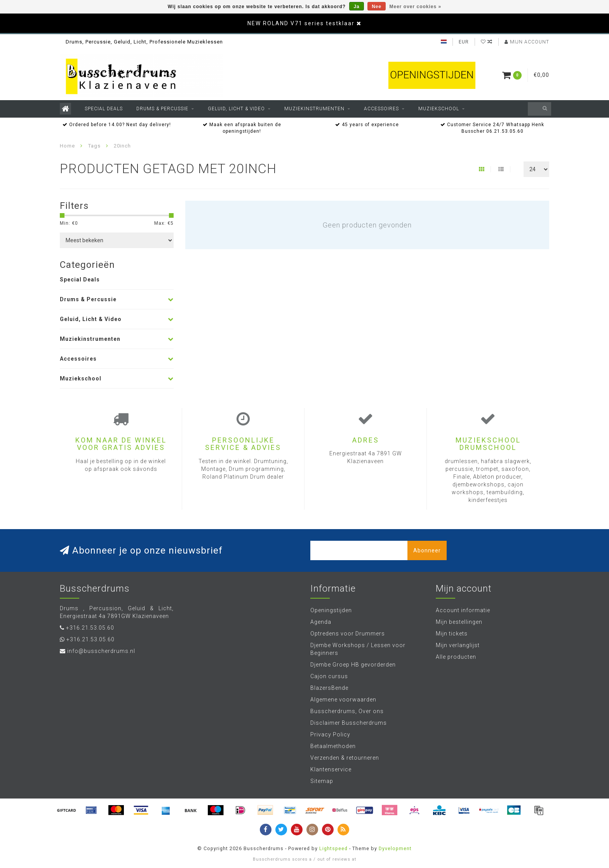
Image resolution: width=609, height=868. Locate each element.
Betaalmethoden (333, 746)
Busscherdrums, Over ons (347, 711)
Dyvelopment (395, 848)
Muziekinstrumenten (314, 109)
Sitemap (322, 781)
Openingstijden (331, 610)
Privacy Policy (330, 734)
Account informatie (463, 610)
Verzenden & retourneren (345, 758)
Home (67, 146)
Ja (356, 7)
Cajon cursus (329, 676)
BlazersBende (329, 688)
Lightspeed (333, 848)
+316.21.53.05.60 (90, 628)
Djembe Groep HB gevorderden (353, 665)
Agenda (321, 622)
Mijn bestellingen (459, 622)
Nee (377, 7)
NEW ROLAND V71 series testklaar (301, 23)
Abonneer (427, 550)
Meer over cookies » (416, 7)
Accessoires (381, 109)
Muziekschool (439, 109)
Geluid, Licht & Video (236, 109)
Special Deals (104, 109)
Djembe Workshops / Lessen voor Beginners (358, 649)
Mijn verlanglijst (458, 645)
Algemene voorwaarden (343, 700)
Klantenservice (331, 769)
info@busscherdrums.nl (101, 651)
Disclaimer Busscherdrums (349, 723)
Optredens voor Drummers (348, 634)
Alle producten (456, 657)
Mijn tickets (452, 634)
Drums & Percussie (162, 109)
